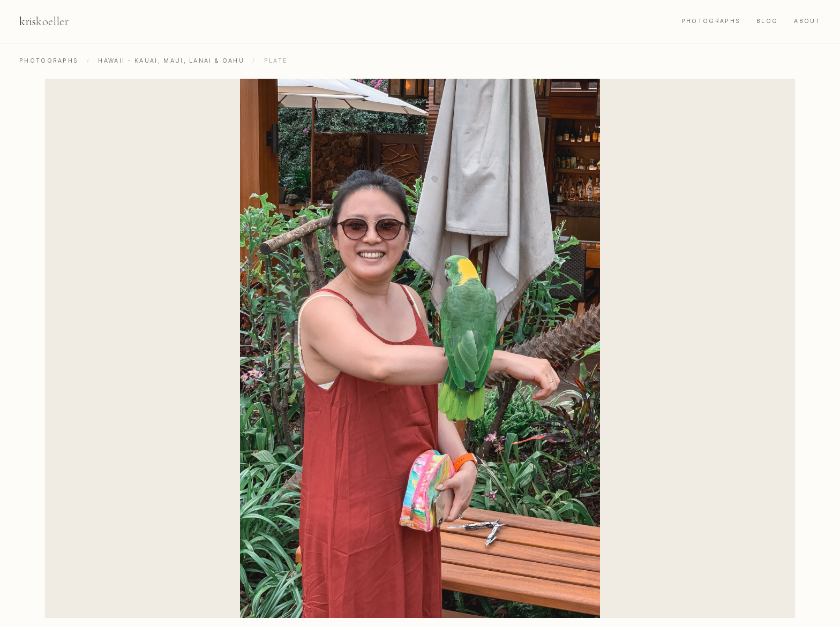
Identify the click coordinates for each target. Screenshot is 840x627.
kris (44, 21)
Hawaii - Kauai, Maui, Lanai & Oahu (171, 61)
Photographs (711, 21)
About (807, 21)
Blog (767, 21)
